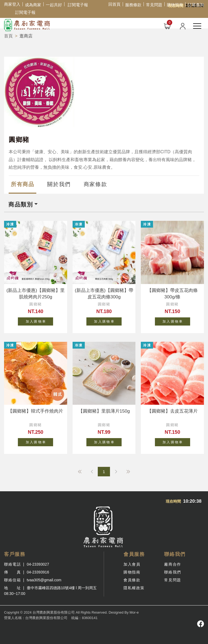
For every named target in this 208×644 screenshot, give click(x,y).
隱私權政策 (134, 588)
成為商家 (33, 5)
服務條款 (133, 5)
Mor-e (134, 612)
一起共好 (54, 5)
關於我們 (59, 184)
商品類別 (21, 204)
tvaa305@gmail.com (44, 580)
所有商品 (22, 184)
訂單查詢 (196, 5)
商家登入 (12, 4)
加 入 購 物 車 (40, 320)
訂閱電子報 (78, 5)
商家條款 (95, 184)
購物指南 (175, 5)
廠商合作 (173, 564)
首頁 (8, 36)
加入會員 (132, 564)
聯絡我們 (173, 572)
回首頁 (114, 4)
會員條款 (132, 580)
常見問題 (154, 5)
